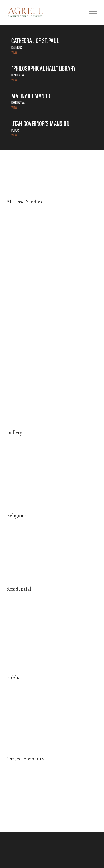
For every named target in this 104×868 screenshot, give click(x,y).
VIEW (14, 52)
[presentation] (18, 463)
